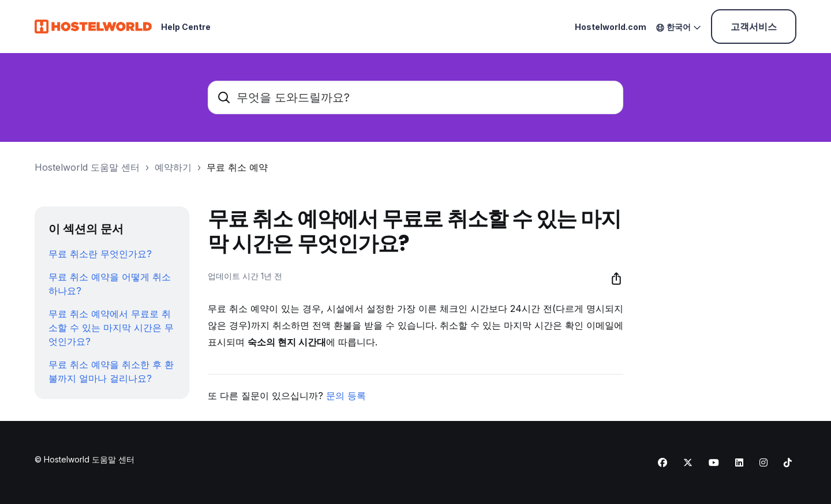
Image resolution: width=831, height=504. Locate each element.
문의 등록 (346, 396)
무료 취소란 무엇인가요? (100, 254)
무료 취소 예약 (237, 167)
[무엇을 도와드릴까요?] (415, 97)
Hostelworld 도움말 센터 (87, 167)
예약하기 (173, 167)
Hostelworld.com (611, 27)
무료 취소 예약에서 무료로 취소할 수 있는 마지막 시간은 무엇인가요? (111, 328)
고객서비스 (754, 27)
